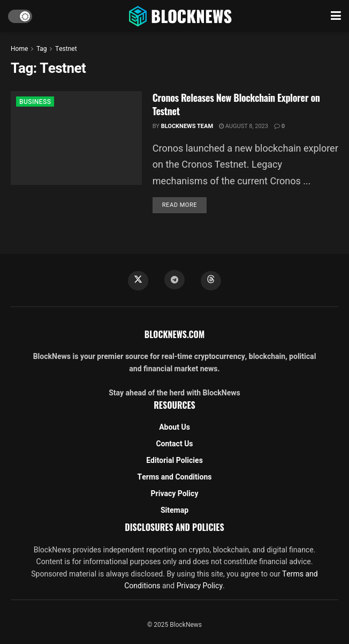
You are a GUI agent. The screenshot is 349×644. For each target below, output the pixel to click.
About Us (174, 427)
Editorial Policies (174, 460)
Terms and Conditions (175, 477)
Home (19, 49)
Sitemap (174, 510)
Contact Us (174, 444)
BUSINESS (35, 102)
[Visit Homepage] (181, 16)
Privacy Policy (175, 494)
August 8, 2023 (244, 126)
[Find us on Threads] (211, 281)
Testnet (66, 49)
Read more (184, 205)
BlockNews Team (187, 126)
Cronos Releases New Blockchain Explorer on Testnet (236, 104)
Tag (41, 49)
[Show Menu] (336, 16)
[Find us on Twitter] (138, 281)
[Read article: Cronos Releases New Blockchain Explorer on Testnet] (76, 138)
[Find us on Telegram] (174, 280)
